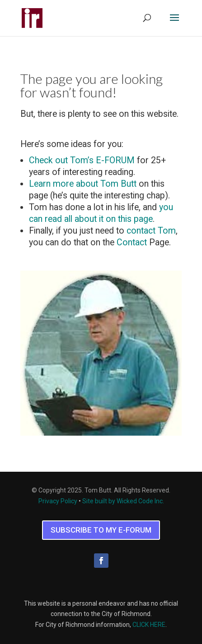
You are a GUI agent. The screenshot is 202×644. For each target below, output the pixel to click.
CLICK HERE (149, 625)
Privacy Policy (58, 501)
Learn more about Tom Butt (83, 184)
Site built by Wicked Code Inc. (123, 501)
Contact (132, 242)
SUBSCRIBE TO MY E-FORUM (101, 530)
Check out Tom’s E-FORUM (82, 160)
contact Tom (151, 231)
